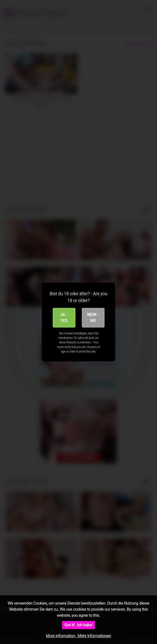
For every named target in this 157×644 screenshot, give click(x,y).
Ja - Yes (64, 318)
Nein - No (93, 318)
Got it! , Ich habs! (79, 625)
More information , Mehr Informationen (78, 636)
